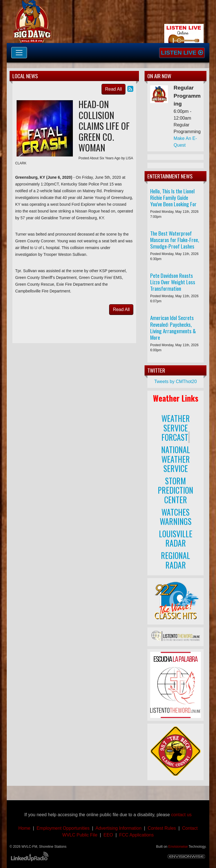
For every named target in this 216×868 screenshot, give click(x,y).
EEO (108, 835)
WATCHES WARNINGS (176, 517)
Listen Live (182, 52)
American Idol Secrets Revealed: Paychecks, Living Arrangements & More (173, 327)
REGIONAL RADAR (175, 560)
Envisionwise (178, 847)
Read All (114, 89)
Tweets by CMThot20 (175, 382)
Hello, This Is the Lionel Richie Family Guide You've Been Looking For (173, 197)
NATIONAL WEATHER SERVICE (176, 459)
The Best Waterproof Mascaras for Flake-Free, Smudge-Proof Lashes (175, 240)
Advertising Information (119, 828)
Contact (189, 828)
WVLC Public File (80, 835)
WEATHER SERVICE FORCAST (176, 428)
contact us (181, 815)
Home (24, 828)
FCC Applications (137, 835)
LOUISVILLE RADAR (176, 539)
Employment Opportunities (63, 828)
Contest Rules (162, 828)
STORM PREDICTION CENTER (175, 490)
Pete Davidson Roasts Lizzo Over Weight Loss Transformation (173, 282)
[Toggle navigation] (19, 53)
